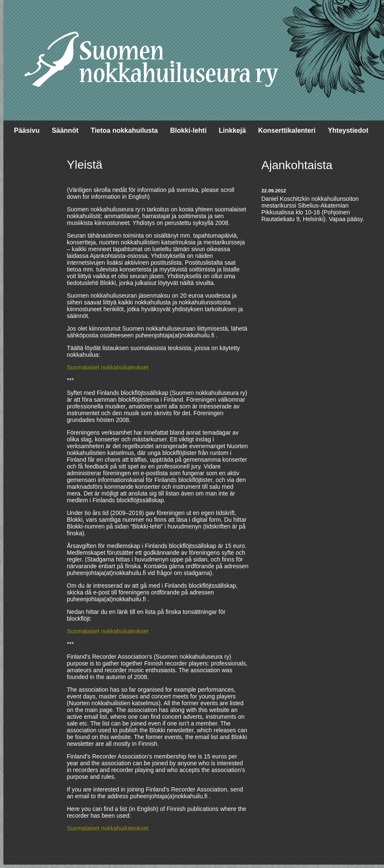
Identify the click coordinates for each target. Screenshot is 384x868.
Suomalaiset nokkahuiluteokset (108, 367)
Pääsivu (27, 130)
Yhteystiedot (348, 130)
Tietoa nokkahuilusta (124, 130)
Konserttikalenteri (287, 130)
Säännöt (65, 130)
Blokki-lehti (188, 130)
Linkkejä (232, 130)
